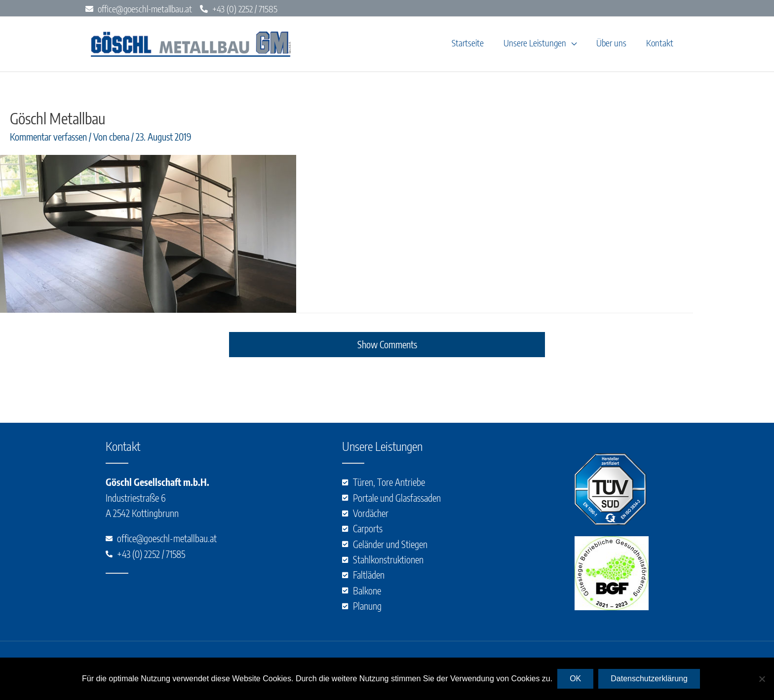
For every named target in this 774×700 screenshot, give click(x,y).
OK (575, 679)
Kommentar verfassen (48, 138)
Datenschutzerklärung (649, 679)
